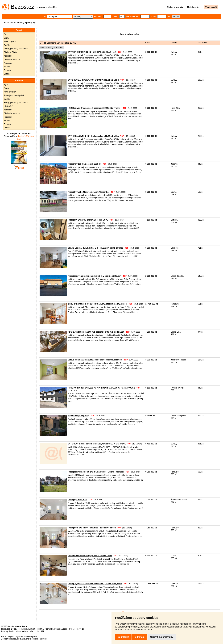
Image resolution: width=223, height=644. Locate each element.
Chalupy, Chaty (10, 52)
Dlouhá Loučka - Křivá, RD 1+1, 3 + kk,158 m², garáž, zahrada (95, 248)
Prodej (19, 30)
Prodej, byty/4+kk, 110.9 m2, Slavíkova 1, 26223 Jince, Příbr (95, 584)
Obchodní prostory (12, 59)
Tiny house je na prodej (78, 416)
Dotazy (14, 629)
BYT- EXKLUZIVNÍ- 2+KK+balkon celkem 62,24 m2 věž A (93, 136)
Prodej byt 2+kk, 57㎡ (77, 500)
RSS (70, 629)
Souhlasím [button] (123, 637)
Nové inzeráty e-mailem (51, 48)
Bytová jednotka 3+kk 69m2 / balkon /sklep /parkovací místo (95, 360)
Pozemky (8, 63)
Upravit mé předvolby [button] (162, 637)
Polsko (35, 639)
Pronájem (19, 80)
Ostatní (7, 74)
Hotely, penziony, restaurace (16, 49)
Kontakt (32, 629)
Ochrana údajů (60, 629)
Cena (148, 43)
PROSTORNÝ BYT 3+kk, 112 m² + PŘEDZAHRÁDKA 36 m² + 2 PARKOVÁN (101, 388)
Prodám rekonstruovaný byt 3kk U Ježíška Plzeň (90, 556)
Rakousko (43, 639)
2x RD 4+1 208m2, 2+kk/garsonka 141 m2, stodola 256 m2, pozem (97, 304)
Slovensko (27, 639)
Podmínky (49, 629)
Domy (6, 38)
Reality (21, 23)
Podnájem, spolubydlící (14, 95)
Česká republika (14, 639)
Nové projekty (10, 42)
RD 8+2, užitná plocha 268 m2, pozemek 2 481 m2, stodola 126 (96, 332)
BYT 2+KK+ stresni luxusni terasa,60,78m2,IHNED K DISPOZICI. (97, 444)
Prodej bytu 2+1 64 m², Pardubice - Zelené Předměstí (92, 528)
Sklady (7, 67)
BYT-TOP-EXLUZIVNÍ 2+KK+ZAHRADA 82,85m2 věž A (92, 52)
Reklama (40, 629)
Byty (6, 34)
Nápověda (6, 629)
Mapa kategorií (8, 636)
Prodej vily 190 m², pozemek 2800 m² (84, 164)
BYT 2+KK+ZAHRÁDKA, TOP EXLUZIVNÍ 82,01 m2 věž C (93, 80)
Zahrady (7, 70)
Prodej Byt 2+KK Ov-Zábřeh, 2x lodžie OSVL (88, 220)
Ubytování (8, 106)
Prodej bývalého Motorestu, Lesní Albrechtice (89, 192)
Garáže (7, 45)
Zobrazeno (202, 43)
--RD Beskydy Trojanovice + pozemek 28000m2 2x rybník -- (95, 108)
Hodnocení (23, 629)
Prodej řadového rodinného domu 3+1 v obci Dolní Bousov (95, 276)
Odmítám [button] (140, 637)
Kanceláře (8, 56)
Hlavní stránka (10, 23)
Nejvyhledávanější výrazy (26, 636)
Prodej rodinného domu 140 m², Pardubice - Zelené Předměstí (96, 472)
